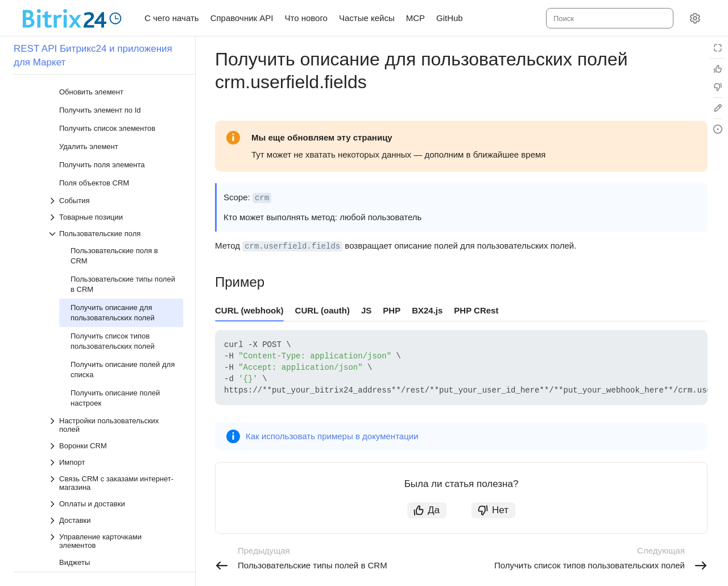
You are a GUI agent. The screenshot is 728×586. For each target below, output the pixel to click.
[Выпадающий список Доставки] (115, 432)
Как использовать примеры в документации (332, 436)
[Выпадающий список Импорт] (115, 374)
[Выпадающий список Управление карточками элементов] (115, 453)
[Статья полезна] (718, 69)
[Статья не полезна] (718, 87)
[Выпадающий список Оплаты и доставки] (115, 416)
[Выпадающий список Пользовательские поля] (115, 145)
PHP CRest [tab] (476, 310)
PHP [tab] (392, 310)
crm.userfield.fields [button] (292, 246)
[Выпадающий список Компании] (110, 541)
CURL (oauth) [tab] (322, 310)
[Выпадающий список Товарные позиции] (115, 129)
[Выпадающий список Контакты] (110, 525)
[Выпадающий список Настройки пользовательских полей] (115, 337)
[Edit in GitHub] (718, 108)
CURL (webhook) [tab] (249, 310)
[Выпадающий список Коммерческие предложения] (110, 558)
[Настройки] (695, 18)
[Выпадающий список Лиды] (110, 508)
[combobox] (609, 18)
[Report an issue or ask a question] (718, 129)
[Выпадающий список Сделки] (110, 492)
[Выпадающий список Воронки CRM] (115, 358)
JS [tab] (366, 310)
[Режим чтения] (718, 48)
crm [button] (262, 198)
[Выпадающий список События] (115, 112)
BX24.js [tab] (427, 310)
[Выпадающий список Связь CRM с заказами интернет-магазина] (115, 395)
